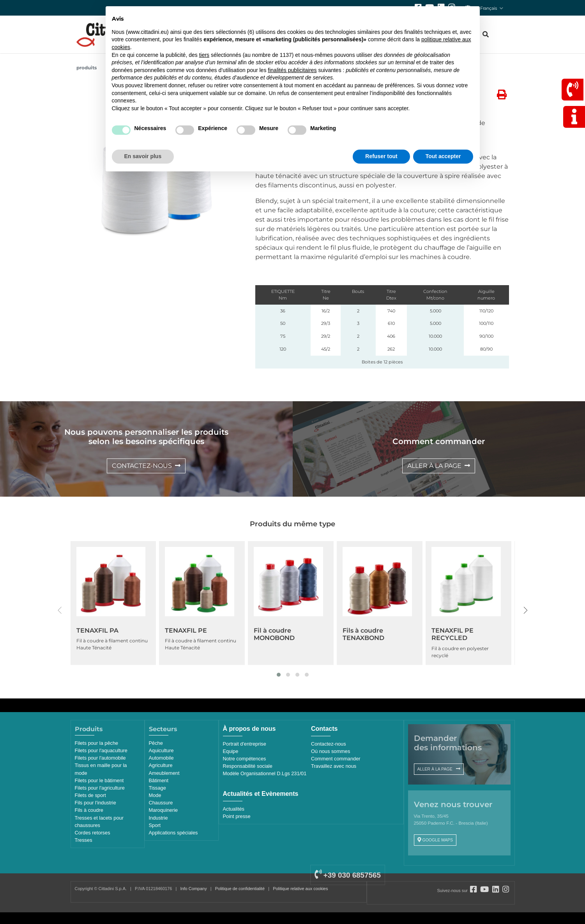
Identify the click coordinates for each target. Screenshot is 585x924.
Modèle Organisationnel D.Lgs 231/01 (265, 773)
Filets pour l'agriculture (100, 788)
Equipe (231, 751)
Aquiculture (161, 750)
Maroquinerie (163, 810)
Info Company (193, 889)
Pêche (156, 743)
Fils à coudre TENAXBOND (363, 634)
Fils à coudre (89, 810)
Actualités (234, 809)
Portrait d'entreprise (245, 744)
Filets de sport (90, 795)
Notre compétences (245, 759)
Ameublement (164, 773)
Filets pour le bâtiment (99, 780)
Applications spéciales (173, 833)
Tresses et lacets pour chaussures (99, 822)
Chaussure (161, 803)
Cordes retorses (93, 833)
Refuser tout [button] (381, 156)
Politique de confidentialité (240, 889)
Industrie (158, 818)
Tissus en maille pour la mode (101, 769)
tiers (204, 55)
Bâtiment (159, 780)
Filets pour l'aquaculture (101, 750)
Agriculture (161, 765)
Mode (155, 795)
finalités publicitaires (292, 70)
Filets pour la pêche (97, 743)
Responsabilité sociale (248, 766)
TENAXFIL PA (97, 630)
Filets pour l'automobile (100, 758)
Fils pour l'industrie (95, 803)
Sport (155, 825)
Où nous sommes (330, 751)
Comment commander (336, 759)
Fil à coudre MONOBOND (274, 634)
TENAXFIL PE (186, 630)
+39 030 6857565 (348, 875)
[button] (279, 675)
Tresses (84, 840)
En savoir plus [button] (143, 156)
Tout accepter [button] (443, 156)
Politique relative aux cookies (300, 889)
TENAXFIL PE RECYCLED (452, 634)
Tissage (157, 788)
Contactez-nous (329, 744)
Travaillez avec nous (334, 766)
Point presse (237, 816)
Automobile (161, 758)
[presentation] (60, 610)
